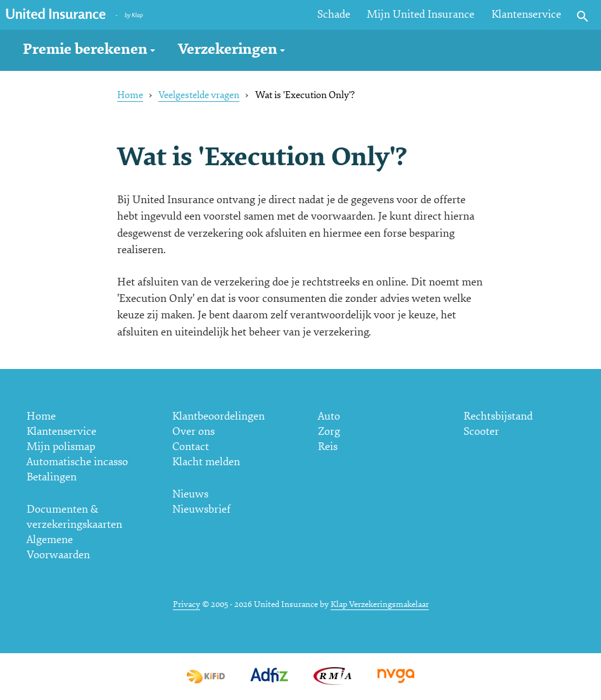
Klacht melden (206, 462)
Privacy (187, 604)
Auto (329, 416)
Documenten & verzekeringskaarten (74, 517)
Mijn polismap (61, 447)
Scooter (481, 431)
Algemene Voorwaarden (58, 547)
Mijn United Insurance (421, 14)
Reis (328, 447)
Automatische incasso (77, 462)
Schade (334, 14)
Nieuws (190, 494)
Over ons (193, 431)
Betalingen (52, 477)
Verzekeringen (228, 49)
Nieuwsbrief (201, 509)
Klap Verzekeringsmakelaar (380, 604)
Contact (191, 447)
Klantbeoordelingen (218, 416)
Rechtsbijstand (498, 416)
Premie (85, 49)
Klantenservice (526, 14)
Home (130, 95)
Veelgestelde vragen (199, 95)
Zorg (329, 431)
